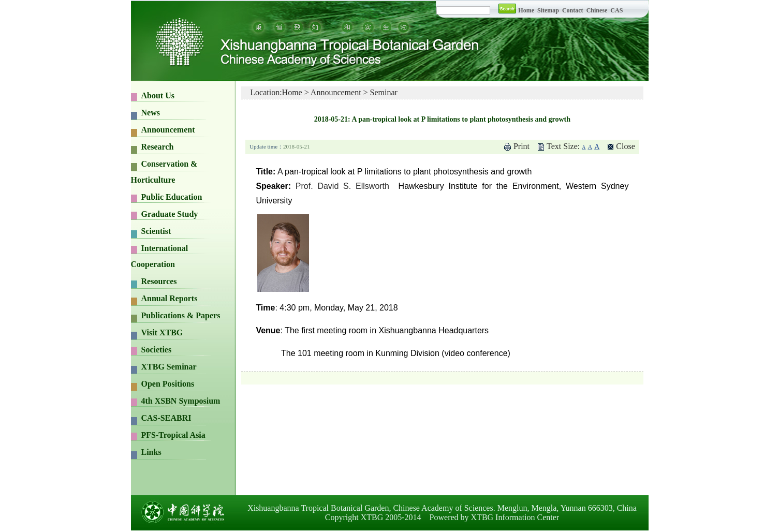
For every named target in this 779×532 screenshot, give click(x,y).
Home (526, 10)
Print (521, 146)
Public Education (172, 197)
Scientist (156, 231)
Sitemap (549, 10)
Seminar (384, 92)
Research (158, 147)
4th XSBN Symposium (181, 401)
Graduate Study (170, 214)
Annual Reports (170, 298)
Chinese (597, 10)
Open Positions (168, 384)
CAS (616, 10)
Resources (159, 281)
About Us (158, 95)
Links (151, 452)
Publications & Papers (181, 315)
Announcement (168, 130)
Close (625, 146)
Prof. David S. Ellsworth (342, 186)
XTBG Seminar (169, 367)
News (151, 113)
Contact (573, 10)
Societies (157, 350)
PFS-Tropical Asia (173, 435)
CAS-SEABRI (166, 418)
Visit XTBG (162, 333)
